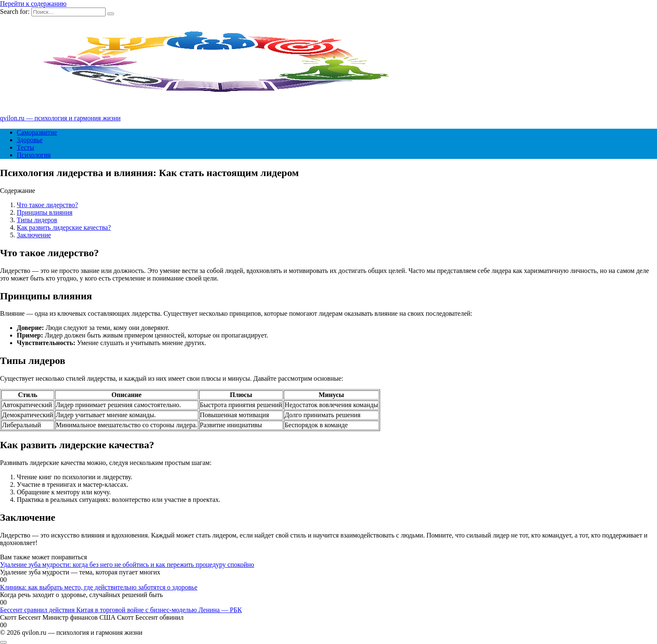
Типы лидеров (37, 220)
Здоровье (30, 140)
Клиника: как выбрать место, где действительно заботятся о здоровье (99, 587)
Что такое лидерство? (47, 205)
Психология (34, 155)
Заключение (34, 235)
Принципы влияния (45, 212)
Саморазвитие (37, 132)
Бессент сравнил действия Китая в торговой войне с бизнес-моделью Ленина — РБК (121, 610)
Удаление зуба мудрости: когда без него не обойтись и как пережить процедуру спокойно (127, 565)
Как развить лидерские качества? (64, 227)
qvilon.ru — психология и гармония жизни (60, 118)
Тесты (26, 147)
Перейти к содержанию (33, 4)
